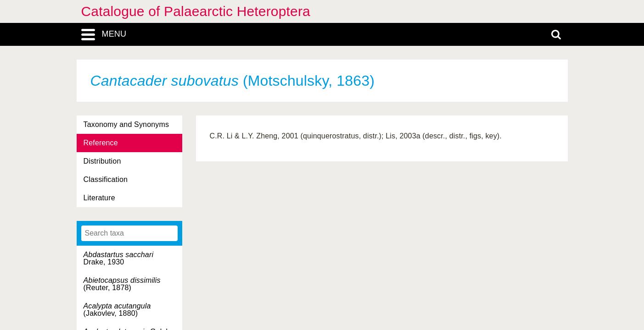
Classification (106, 179)
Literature (99, 198)
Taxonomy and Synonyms (126, 124)
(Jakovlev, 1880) (117, 310)
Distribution (102, 161)
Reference (101, 143)
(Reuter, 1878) (122, 284)
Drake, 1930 (119, 258)
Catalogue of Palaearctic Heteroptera (196, 11)
